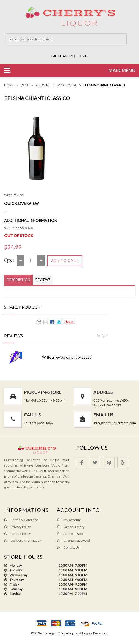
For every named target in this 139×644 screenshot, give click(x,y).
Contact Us (68, 547)
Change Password (73, 540)
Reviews (43, 280)
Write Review (14, 195)
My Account (69, 520)
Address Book (71, 534)
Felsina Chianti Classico (104, 85)
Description (18, 280)
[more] (102, 336)
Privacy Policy (17, 527)
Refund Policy (17, 534)
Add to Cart (65, 261)
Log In (82, 56)
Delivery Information (23, 540)
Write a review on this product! (67, 357)
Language (62, 56)
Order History (71, 527)
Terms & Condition (21, 520)
